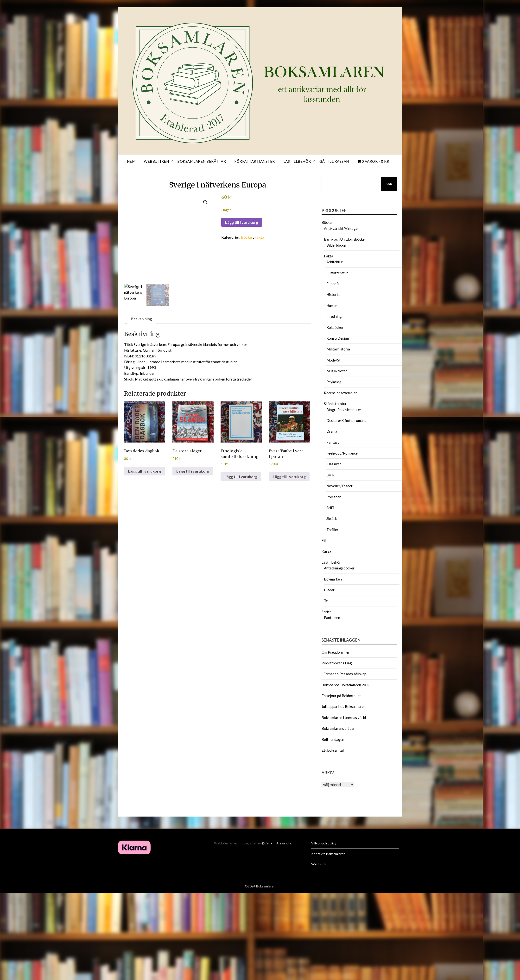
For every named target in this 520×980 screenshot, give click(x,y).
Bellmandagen (333, 739)
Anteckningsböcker (339, 568)
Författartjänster (255, 161)
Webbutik (319, 864)
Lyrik (330, 475)
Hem (131, 161)
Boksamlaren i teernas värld (344, 718)
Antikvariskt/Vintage (341, 228)
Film (325, 540)
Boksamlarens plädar (338, 728)
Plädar (329, 590)
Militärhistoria (338, 349)
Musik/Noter (337, 371)
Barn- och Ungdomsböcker (345, 239)
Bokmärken (333, 579)
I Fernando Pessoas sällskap (344, 674)
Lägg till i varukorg (242, 222)
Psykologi (334, 382)
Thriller (332, 530)
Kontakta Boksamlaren (328, 854)
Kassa (326, 551)
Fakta (259, 237)
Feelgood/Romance (342, 453)
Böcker (247, 237)
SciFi (330, 508)
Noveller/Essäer (339, 486)
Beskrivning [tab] (141, 319)
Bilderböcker (337, 245)
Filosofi (333, 284)
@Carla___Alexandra (276, 843)
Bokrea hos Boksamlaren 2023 (346, 685)
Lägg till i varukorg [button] (144, 471)
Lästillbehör (297, 161)
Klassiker (334, 464)
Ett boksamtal (333, 750)
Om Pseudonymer (336, 652)
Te (326, 601)
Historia (333, 294)
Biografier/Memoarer (344, 410)
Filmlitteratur (337, 273)
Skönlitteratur (335, 404)
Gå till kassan (334, 161)
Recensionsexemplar (340, 393)
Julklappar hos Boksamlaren (344, 706)
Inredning (334, 316)
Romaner (334, 497)
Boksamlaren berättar (202, 161)
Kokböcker (335, 327)
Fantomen (332, 618)
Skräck (332, 518)
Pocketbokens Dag (337, 663)
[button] (205, 202)
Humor (332, 306)
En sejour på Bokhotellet (341, 696)
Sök (389, 184)
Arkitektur (335, 262)
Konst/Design (338, 338)
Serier (326, 612)
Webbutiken (156, 161)
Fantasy (333, 442)
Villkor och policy (324, 843)
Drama (332, 431)
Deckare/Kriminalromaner (347, 420)
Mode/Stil (334, 360)
